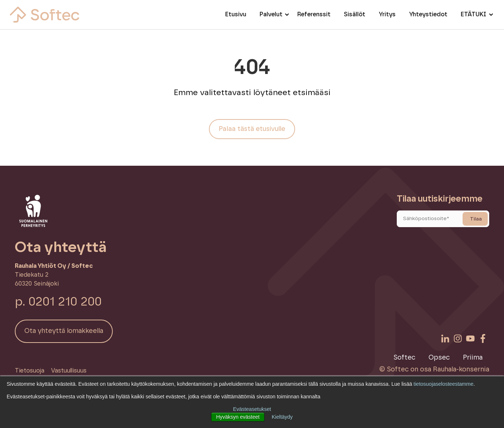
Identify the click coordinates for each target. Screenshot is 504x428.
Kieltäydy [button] (282, 417)
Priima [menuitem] (473, 358)
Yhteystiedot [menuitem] (428, 14)
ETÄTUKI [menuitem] (473, 14)
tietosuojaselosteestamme (443, 384)
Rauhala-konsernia (461, 370)
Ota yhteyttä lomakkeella (64, 331)
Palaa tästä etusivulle (252, 129)
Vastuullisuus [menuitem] (69, 371)
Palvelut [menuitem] (271, 14)
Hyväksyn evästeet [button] (238, 417)
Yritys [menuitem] (387, 14)
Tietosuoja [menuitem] (30, 371)
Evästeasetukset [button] (252, 409)
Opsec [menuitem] (439, 358)
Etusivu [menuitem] (236, 14)
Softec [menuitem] (404, 358)
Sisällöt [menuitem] (355, 14)
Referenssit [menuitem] (314, 14)
